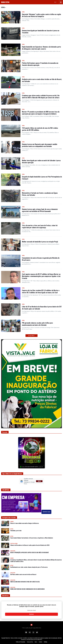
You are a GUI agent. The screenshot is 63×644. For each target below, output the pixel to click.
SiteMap (46, 642)
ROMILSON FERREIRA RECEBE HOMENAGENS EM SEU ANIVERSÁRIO (27, 589)
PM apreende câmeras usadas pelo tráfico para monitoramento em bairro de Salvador (37, 324)
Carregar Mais (31, 336)
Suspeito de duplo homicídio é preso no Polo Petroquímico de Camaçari (42, 178)
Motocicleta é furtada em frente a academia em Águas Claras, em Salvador (40, 194)
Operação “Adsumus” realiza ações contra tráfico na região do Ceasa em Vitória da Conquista (41, 15)
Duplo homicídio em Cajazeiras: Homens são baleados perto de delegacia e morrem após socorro (41, 48)
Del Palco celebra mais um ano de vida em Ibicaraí (23, 574)
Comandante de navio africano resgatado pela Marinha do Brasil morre (41, 259)
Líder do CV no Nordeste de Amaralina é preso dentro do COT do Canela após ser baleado (42, 308)
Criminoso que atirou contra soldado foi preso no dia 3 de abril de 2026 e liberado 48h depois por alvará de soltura (41, 96)
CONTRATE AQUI (46, 512)
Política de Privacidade (20, 642)
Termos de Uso (30, 642)
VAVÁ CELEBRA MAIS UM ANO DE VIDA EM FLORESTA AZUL (25, 582)
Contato (40, 642)
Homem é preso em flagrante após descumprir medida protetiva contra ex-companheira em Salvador (40, 145)
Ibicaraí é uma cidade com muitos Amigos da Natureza (25, 523)
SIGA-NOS (39, 481)
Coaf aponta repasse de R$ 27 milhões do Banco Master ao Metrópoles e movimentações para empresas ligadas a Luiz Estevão (41, 276)
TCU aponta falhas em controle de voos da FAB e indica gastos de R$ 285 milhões (40, 129)
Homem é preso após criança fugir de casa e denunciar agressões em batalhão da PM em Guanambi (40, 210)
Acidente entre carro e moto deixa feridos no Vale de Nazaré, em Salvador (42, 80)
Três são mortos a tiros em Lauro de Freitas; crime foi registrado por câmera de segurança (40, 226)
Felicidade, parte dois (16, 531)
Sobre (36, 642)
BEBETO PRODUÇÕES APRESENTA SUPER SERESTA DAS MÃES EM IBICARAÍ (29, 553)
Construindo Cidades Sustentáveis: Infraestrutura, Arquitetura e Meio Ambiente (32, 538)
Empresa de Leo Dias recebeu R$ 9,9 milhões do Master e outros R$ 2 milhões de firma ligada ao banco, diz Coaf (41, 291)
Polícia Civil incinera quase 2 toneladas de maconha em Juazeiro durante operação (40, 64)
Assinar (32, 614)
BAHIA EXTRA (5, 2)
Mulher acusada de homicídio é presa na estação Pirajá (40, 242)
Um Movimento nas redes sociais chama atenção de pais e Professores (29, 567)
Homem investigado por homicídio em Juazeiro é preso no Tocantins (41, 32)
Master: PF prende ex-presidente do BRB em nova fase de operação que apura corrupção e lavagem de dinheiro (41, 113)
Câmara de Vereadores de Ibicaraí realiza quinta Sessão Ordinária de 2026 (30, 545)
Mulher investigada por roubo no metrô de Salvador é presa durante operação (41, 161)
